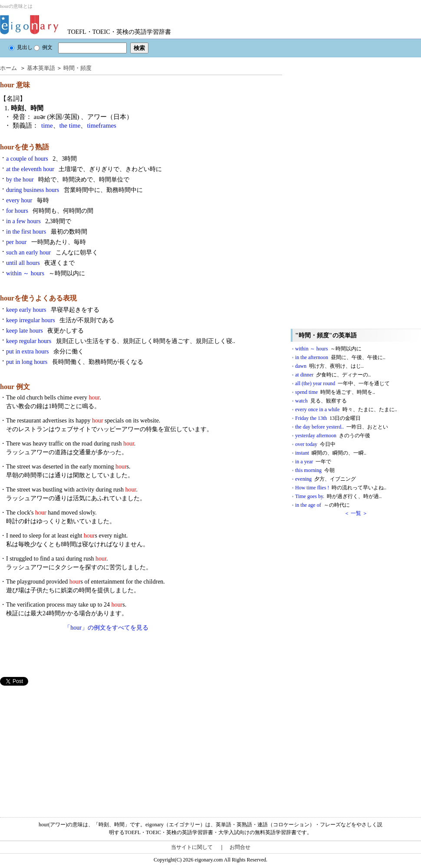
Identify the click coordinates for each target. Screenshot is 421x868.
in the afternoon (340, 357)
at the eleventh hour (84, 169)
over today (315, 444)
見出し (21, 47)
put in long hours (75, 362)
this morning (315, 470)
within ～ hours (46, 273)
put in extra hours (45, 351)
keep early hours (53, 310)
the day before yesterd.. (342, 427)
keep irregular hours (60, 320)
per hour (46, 242)
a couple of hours (41, 159)
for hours (50, 211)
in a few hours (39, 221)
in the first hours (47, 232)
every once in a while (346, 409)
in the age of (322, 505)
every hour (28, 200)
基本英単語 (41, 68)
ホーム (8, 68)
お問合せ (240, 847)
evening (326, 479)
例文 (43, 47)
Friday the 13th (328, 418)
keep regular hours (121, 341)
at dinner (333, 375)
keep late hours (45, 331)
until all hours (40, 263)
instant (331, 453)
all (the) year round (342, 383)
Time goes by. (338, 496)
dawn (329, 366)
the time (70, 125)
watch (321, 401)
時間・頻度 (77, 68)
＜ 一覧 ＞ (356, 513)
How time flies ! (341, 488)
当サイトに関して (192, 847)
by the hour (68, 180)
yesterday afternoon (333, 436)
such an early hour (52, 252)
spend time (335, 392)
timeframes (101, 125)
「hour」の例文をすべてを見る (106, 628)
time (47, 125)
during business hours (74, 190)
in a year (313, 462)
